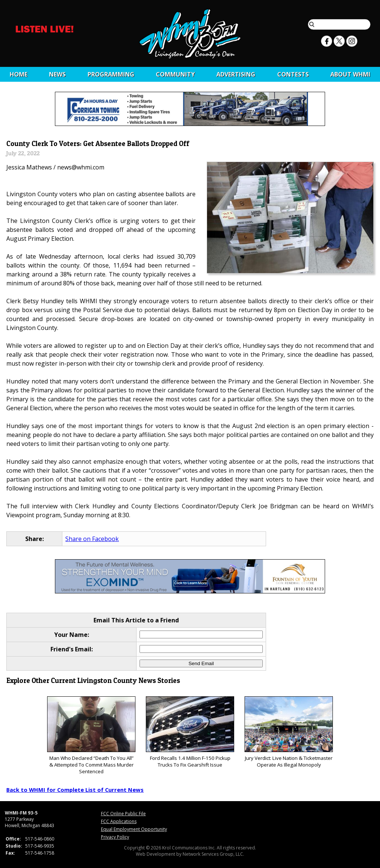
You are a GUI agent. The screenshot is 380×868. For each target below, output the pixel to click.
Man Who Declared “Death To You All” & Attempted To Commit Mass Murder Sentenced (91, 736)
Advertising (236, 74)
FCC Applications (119, 821)
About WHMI (350, 74)
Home (19, 74)
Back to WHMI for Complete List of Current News (75, 790)
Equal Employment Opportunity (134, 829)
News (57, 74)
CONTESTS (293, 74)
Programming (111, 74)
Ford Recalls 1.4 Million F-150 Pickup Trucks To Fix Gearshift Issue (190, 732)
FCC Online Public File (123, 814)
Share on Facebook (92, 539)
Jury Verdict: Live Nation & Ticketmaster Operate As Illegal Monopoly (289, 732)
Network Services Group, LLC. (213, 854)
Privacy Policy (115, 837)
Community (175, 74)
